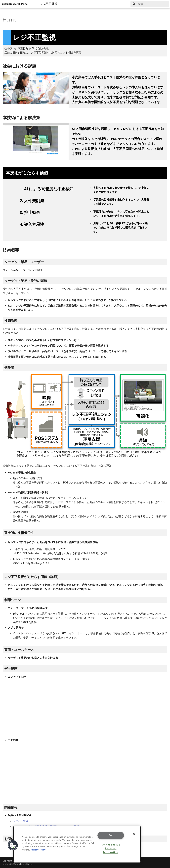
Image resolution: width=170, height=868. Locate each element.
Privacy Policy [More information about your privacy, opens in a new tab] (38, 850)
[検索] (150, 4)
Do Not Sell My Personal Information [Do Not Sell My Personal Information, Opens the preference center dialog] (111, 849)
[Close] (134, 834)
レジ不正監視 (21, 821)
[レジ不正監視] (14, 4)
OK (111, 835)
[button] (13, 845)
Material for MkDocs (23, 864)
